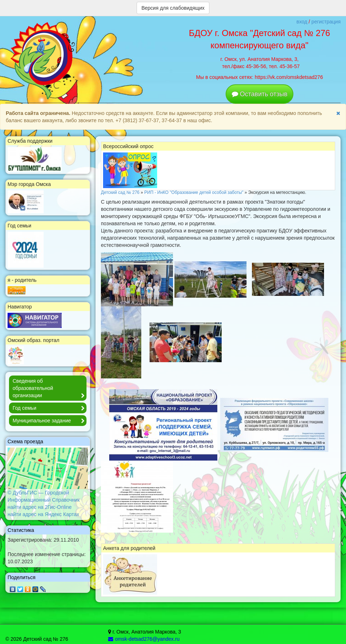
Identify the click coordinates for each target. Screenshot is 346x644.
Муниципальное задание (50, 421)
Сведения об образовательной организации (50, 389)
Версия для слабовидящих (173, 8)
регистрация (326, 22)
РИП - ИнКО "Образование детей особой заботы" (194, 192)
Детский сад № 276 (120, 192)
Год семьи (50, 408)
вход (302, 22)
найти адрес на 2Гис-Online (40, 507)
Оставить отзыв (264, 94)
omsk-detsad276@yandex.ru (144, 639)
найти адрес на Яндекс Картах (43, 514)
